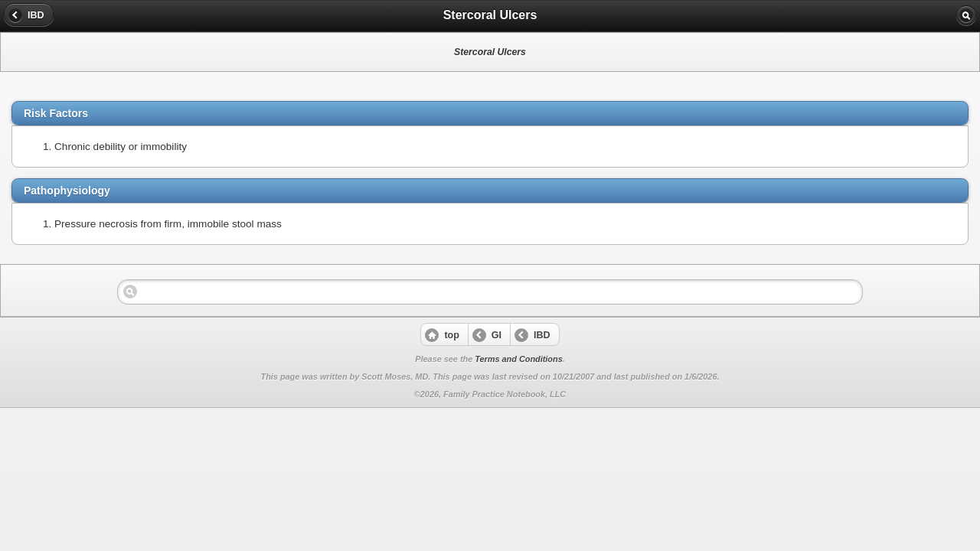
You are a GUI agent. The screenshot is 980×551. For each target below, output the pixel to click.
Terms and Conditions (518, 359)
